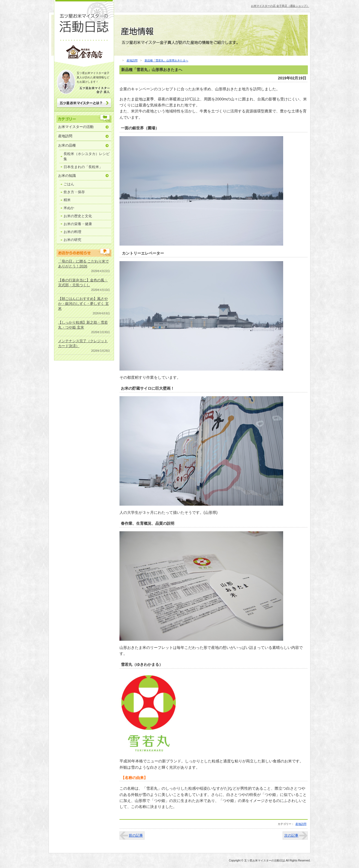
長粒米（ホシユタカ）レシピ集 (87, 156)
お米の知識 (67, 176)
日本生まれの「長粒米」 (83, 167)
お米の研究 (72, 240)
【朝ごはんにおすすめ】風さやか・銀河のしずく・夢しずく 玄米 (83, 304)
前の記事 (136, 835)
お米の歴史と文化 (78, 216)
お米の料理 (72, 232)
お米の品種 (67, 145)
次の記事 (291, 835)
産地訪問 (65, 136)
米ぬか (69, 208)
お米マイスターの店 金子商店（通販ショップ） (280, 6)
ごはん (69, 184)
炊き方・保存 (74, 192)
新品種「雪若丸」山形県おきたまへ (166, 60)
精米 (67, 200)
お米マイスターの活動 (76, 127)
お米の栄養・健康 (78, 224)
